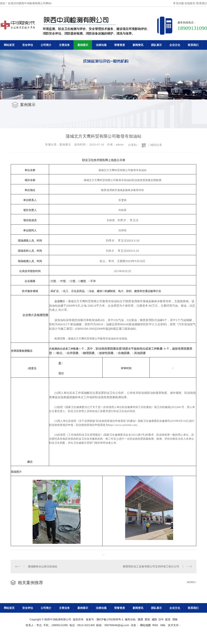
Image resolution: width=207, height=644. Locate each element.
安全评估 (28, 45)
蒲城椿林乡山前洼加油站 (43, 566)
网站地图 (145, 625)
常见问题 (178, 3)
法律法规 (101, 45)
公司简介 (46, 45)
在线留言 (190, 3)
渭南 (175, 619)
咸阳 (154, 619)
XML (163, 625)
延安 (168, 619)
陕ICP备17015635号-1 (110, 619)
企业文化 (175, 45)
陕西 (140, 619)
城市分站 (130, 619)
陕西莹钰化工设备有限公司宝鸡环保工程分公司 (151, 566)
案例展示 (83, 45)
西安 (147, 619)
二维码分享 (155, 145)
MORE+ (192, 582)
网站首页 (9, 45)
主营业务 (64, 45)
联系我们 (202, 3)
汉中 (161, 619)
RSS (156, 625)
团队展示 (156, 45)
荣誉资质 (120, 45)
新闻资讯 (138, 45)
